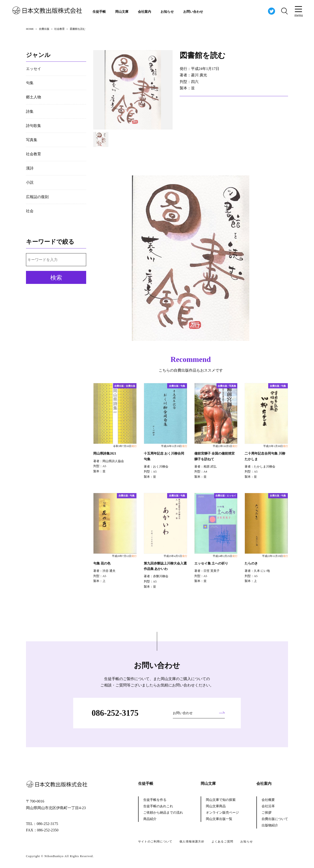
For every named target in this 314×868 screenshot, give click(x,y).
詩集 (30, 111)
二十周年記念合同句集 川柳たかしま (265, 456)
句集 (30, 83)
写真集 (32, 140)
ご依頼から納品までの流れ (163, 813)
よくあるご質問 (222, 842)
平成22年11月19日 (275, 556)
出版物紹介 (270, 825)
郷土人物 (34, 97)
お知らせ (167, 12)
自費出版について (275, 819)
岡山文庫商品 (216, 806)
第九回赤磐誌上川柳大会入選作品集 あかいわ (165, 566)
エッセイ (34, 69)
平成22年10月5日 (225, 446)
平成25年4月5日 (175, 556)
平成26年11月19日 (174, 446)
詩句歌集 (34, 126)
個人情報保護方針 (192, 842)
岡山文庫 (122, 12)
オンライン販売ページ (222, 813)
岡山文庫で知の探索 (221, 800)
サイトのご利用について (155, 842)
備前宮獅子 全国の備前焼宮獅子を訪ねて (214, 456)
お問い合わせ (193, 12)
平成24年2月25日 (225, 556)
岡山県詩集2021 (105, 454)
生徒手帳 (99, 12)
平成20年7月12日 (124, 556)
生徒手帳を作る (155, 800)
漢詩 (30, 168)
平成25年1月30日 (276, 446)
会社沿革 (268, 806)
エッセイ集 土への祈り (211, 563)
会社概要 (268, 800)
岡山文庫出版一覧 (219, 819)
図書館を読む (203, 55)
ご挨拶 (267, 813)
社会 (30, 211)
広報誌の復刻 (37, 197)
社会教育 (34, 154)
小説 (30, 182)
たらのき (251, 563)
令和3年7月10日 (125, 446)
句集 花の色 (102, 563)
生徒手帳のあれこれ (158, 806)
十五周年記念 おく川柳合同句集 (164, 456)
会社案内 (144, 12)
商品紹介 (150, 819)
